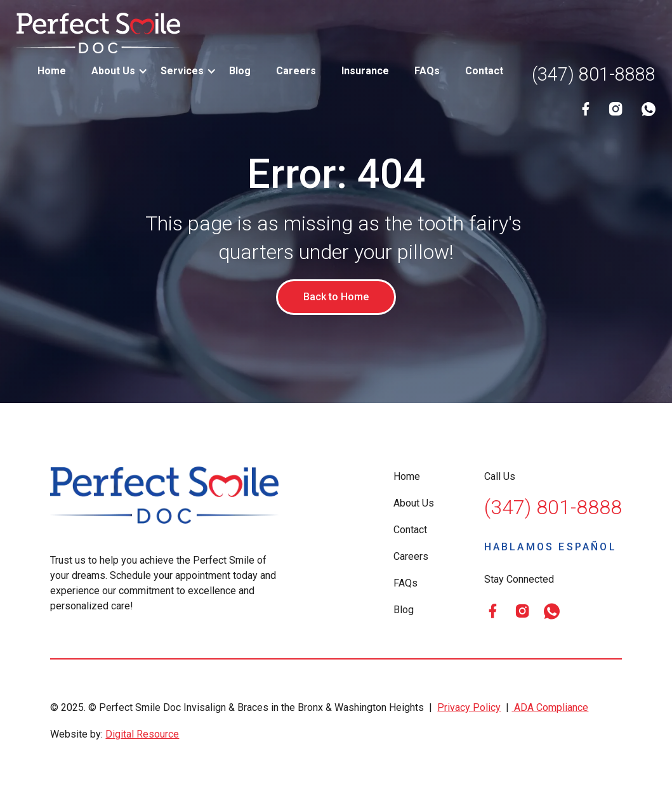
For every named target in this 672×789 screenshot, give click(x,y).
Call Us (500, 476)
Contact (484, 71)
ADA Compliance (550, 707)
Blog (240, 71)
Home (52, 71)
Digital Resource (142, 734)
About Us (414, 503)
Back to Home (336, 297)
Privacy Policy (469, 707)
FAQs (427, 71)
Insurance (365, 71)
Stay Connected (519, 579)
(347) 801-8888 (594, 74)
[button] (113, 71)
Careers (296, 71)
